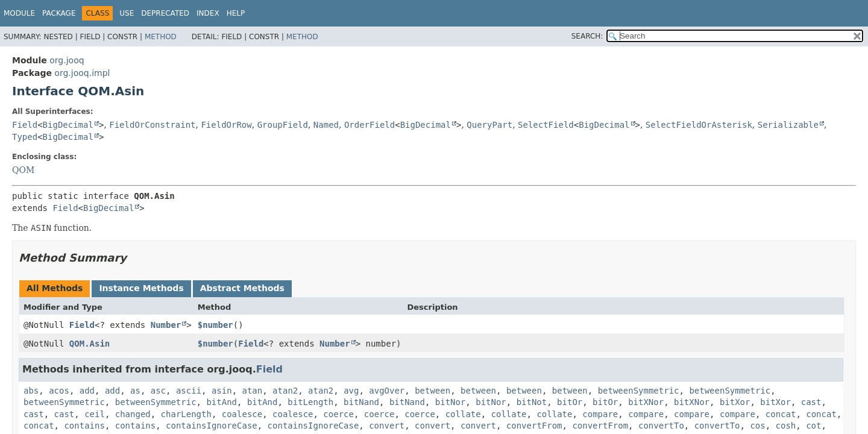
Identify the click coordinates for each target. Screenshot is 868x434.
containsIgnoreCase (212, 426)
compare (600, 414)
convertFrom (534, 426)
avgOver (387, 391)
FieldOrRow (226, 125)
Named (326, 125)
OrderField (370, 125)
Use (127, 13)
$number (215, 325)
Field (25, 125)
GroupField (283, 125)
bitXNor (646, 402)
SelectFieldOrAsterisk (699, 125)
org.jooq (67, 60)
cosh (786, 426)
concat (781, 414)
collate (463, 414)
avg (351, 391)
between (432, 391)
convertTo (661, 426)
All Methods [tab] (55, 288)
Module (19, 13)
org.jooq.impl (82, 73)
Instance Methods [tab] (141, 288)
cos (757, 426)
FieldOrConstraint (152, 125)
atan (253, 391)
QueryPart (489, 125)
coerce (338, 414)
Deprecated (165, 13)
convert (387, 426)
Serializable (788, 125)
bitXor (735, 402)
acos (59, 391)
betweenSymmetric (639, 391)
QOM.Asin (90, 344)
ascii (189, 391)
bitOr (570, 402)
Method (161, 37)
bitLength (310, 402)
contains (84, 426)
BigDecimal (68, 125)
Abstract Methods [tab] (242, 288)
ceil (95, 414)
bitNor (451, 402)
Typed (25, 137)
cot (813, 426)
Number (166, 325)
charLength (186, 414)
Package (59, 13)
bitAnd (222, 402)
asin (222, 391)
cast (811, 402)
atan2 (285, 391)
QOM (23, 170)
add (87, 391)
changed (133, 414)
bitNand (361, 402)
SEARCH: (587, 36)
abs (31, 391)
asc (158, 391)
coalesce (242, 414)
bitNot (532, 402)
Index (208, 13)
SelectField (546, 125)
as (135, 391)
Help (236, 13)
